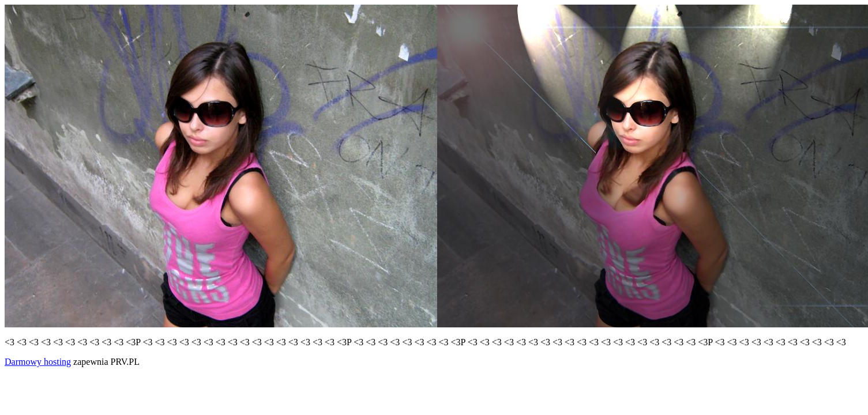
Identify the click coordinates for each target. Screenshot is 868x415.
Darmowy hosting (38, 362)
